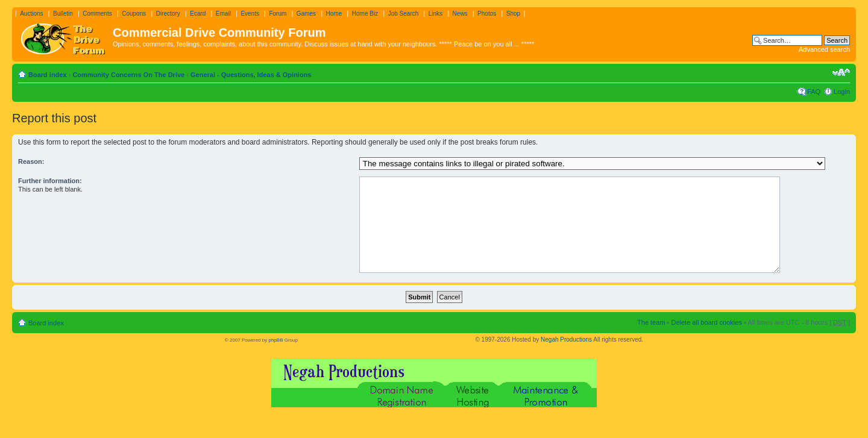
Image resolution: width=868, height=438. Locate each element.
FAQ (814, 92)
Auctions (31, 14)
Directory (168, 14)
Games (306, 14)
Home (334, 14)
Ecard (198, 14)
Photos (487, 14)
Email (223, 14)
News (460, 14)
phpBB (275, 340)
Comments (97, 14)
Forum (278, 14)
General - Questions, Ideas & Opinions (251, 75)
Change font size (841, 72)
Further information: (50, 181)
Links (436, 14)
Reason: (31, 161)
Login (842, 92)
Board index (48, 75)
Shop (513, 14)
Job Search (404, 14)
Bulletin (63, 14)
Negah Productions (566, 339)
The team (651, 322)
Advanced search (824, 49)
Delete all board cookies (706, 322)
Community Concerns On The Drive (128, 75)
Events (250, 14)
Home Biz (365, 14)
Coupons (134, 14)
